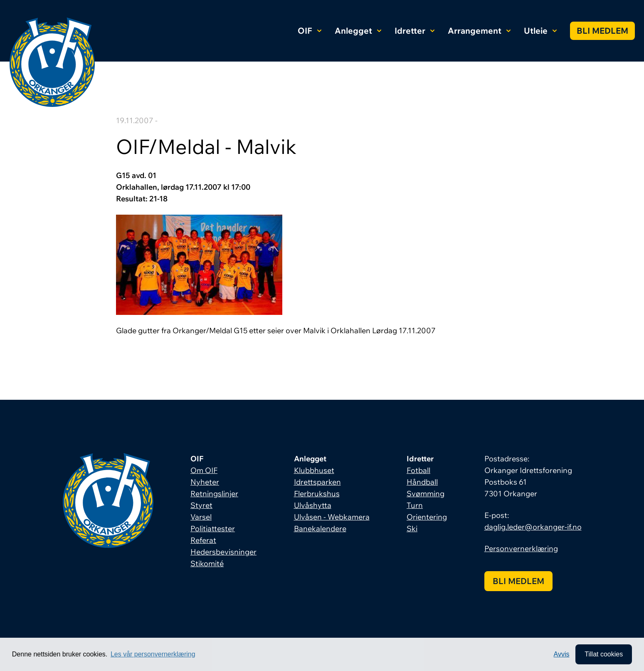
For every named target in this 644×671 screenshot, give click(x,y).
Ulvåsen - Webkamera (332, 517)
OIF (310, 31)
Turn (415, 505)
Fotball (418, 470)
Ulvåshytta (313, 505)
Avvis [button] (562, 654)
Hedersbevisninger (223, 552)
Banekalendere (320, 529)
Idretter (415, 31)
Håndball (422, 482)
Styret (201, 505)
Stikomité (207, 563)
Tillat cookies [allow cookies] (604, 654)
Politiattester (213, 529)
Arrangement (479, 31)
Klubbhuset (314, 470)
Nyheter (205, 482)
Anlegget (358, 31)
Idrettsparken (317, 482)
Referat (203, 540)
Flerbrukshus (317, 494)
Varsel (201, 517)
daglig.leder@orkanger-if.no (533, 527)
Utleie (540, 31)
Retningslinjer (214, 494)
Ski (412, 529)
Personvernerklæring (521, 548)
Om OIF (204, 470)
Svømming (426, 494)
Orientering (427, 517)
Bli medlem (602, 31)
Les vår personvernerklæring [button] (153, 654)
